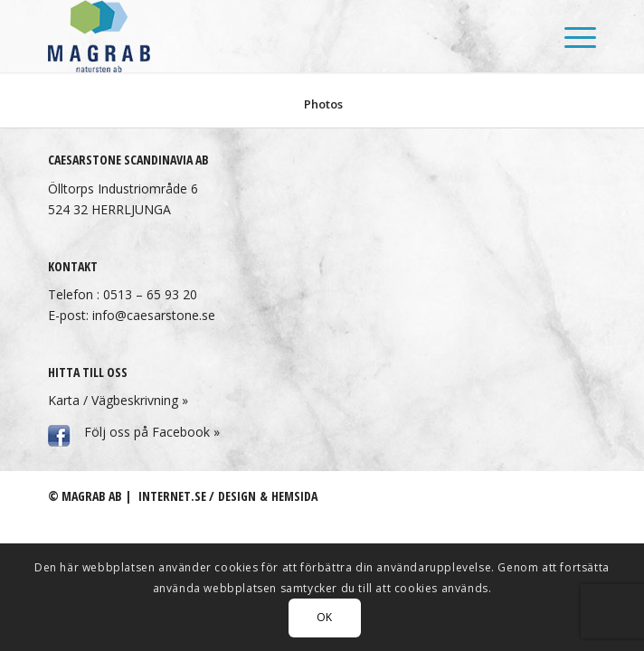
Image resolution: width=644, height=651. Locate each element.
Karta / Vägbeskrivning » (118, 400)
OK (325, 617)
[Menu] (571, 36)
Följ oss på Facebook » (152, 432)
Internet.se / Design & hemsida (228, 496)
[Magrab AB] (267, 36)
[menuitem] (571, 36)
